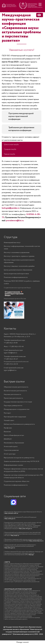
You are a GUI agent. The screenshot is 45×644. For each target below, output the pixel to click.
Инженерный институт (12, 243)
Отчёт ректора (10, 454)
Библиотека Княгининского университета (19, 424)
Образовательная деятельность (16, 387)
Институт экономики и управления (17, 253)
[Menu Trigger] (40, 5)
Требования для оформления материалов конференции (21, 129)
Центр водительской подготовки (16, 274)
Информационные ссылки (13, 465)
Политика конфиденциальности (16, 277)
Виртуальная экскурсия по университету (19, 458)
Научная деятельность (12, 394)
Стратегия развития (11, 450)
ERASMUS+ (8, 439)
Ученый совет (9, 421)
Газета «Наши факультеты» (14, 435)
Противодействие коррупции (15, 417)
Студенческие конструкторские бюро (17, 288)
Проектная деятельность (13, 398)
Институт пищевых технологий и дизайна (19, 266)
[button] (22, 145)
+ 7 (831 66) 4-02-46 (14, 347)
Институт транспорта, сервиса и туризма (19, 256)
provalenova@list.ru (15, 221)
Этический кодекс (11, 447)
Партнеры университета (13, 406)
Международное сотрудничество (17, 409)
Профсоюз (8, 428)
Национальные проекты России (15, 299)
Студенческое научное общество (17, 481)
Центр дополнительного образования (18, 270)
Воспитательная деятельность (15, 391)
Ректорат (7, 413)
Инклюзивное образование (14, 443)
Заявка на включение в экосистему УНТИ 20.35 (21, 461)
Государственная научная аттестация (18, 402)
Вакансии (7, 432)
